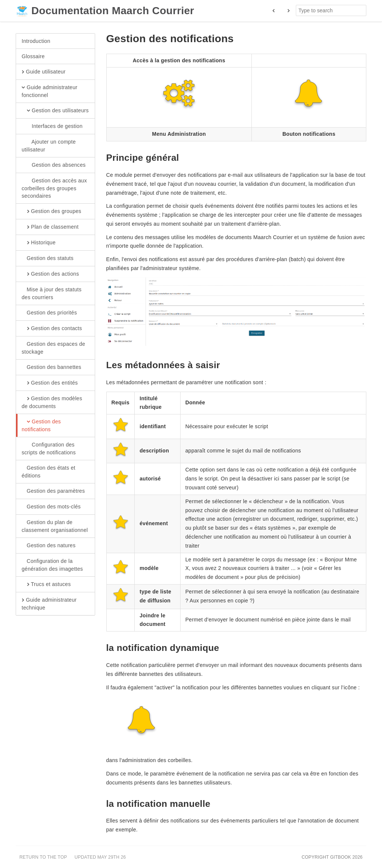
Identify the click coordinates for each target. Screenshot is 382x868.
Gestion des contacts (52, 329)
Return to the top (43, 857)
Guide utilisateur (44, 72)
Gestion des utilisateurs (55, 111)
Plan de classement (50, 227)
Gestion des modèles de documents (52, 402)
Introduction (36, 41)
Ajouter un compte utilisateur (49, 145)
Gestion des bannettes (51, 367)
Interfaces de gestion (52, 126)
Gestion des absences (54, 165)
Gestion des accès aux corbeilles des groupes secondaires (54, 188)
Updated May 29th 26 (100, 857)
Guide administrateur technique (49, 604)
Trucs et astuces (46, 585)
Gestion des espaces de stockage (53, 348)
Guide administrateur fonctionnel (49, 91)
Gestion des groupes (51, 211)
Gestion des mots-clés (51, 507)
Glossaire (33, 56)
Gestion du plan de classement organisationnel (55, 526)
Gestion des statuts (48, 258)
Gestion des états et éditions (48, 471)
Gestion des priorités (49, 313)
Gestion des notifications (41, 425)
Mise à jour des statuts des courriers (51, 293)
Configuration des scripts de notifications (49, 448)
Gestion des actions (50, 274)
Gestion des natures (49, 546)
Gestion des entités (50, 383)
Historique (39, 243)
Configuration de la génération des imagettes (52, 565)
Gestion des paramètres (53, 491)
